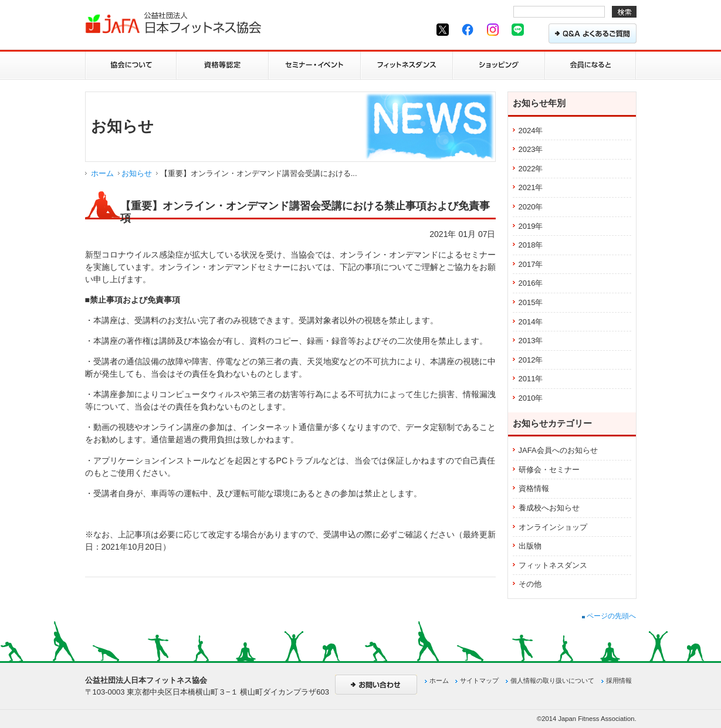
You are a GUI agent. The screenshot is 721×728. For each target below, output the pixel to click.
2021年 (531, 187)
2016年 (531, 283)
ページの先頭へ (609, 616)
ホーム (102, 173)
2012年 (531, 360)
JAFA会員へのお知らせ (558, 450)
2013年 (531, 341)
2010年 (531, 398)
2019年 (531, 226)
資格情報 (534, 488)
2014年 (531, 322)
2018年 (531, 245)
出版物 (530, 546)
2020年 (531, 207)
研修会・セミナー (549, 470)
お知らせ (137, 173)
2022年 (531, 169)
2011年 (531, 379)
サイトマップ (479, 680)
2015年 (531, 302)
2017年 (531, 264)
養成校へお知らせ (549, 508)
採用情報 (619, 680)
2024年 (531, 131)
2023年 (531, 149)
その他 (530, 584)
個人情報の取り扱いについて (552, 680)
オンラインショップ (553, 527)
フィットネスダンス (553, 565)
